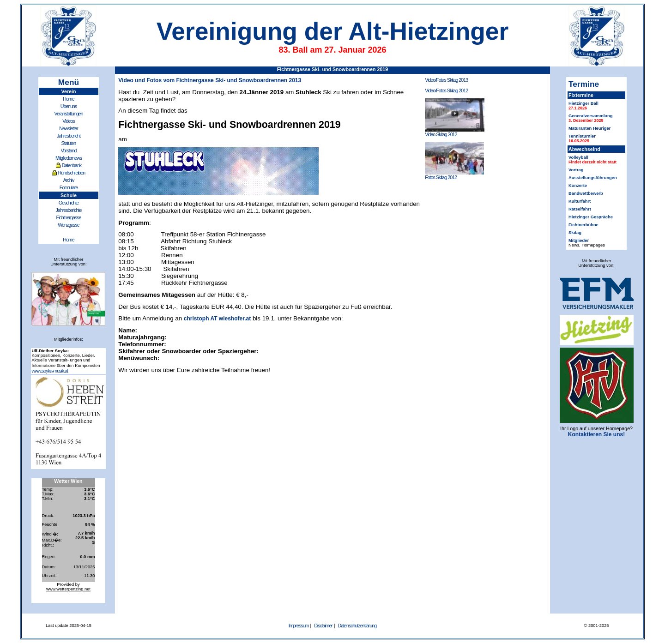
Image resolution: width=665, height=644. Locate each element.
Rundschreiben (72, 173)
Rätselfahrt (580, 209)
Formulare (69, 187)
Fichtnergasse (68, 217)
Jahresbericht (69, 136)
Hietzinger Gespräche (591, 217)
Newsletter (68, 128)
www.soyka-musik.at (50, 371)
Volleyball (578, 157)
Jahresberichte (69, 210)
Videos (68, 121)
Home (68, 99)
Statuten (69, 143)
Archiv (69, 180)
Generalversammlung (590, 116)
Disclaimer (323, 626)
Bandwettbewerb (586, 193)
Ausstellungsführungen (593, 178)
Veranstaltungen (68, 114)
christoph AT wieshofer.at (217, 319)
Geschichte (69, 203)
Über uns (69, 106)
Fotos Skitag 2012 (454, 175)
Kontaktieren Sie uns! (596, 434)
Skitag (575, 233)
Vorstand (68, 150)
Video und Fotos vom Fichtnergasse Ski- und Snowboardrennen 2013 (210, 80)
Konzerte (578, 186)
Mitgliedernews (69, 158)
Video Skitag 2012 (455, 132)
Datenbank (72, 165)
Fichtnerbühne (583, 225)
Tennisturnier (582, 136)
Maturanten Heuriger (589, 128)
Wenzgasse (68, 225)
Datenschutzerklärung (357, 626)
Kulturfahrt (580, 201)
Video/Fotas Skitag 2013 (446, 80)
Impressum (299, 626)
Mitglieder (579, 241)
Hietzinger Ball (583, 103)
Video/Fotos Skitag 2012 (446, 90)
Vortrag (576, 170)
